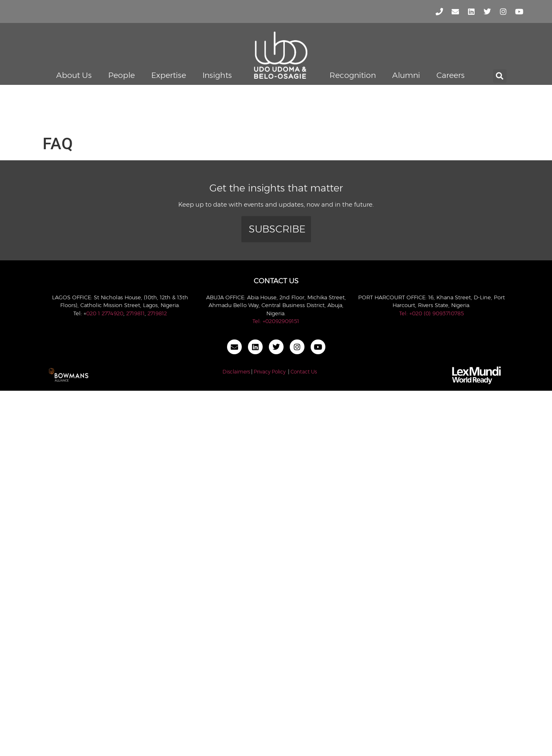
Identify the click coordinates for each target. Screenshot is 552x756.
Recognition (353, 75)
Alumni (406, 75)
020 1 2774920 (105, 313)
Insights (217, 75)
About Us (74, 75)
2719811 (135, 313)
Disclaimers (236, 372)
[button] (500, 76)
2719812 (157, 313)
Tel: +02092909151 (276, 321)
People (122, 75)
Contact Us (304, 372)
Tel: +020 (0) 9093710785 (432, 313)
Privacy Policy (270, 372)
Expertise (169, 75)
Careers (451, 75)
